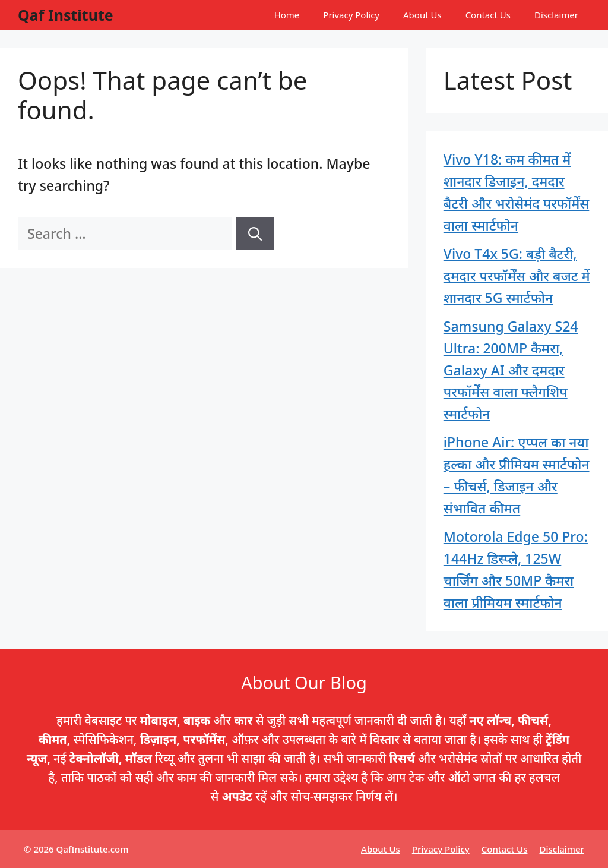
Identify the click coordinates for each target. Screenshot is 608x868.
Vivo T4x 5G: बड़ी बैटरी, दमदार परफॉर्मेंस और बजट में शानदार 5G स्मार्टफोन (517, 276)
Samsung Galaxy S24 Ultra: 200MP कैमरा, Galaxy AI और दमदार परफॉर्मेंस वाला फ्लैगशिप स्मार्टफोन (511, 370)
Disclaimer (556, 15)
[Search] (255, 234)
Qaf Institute (66, 15)
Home (287, 15)
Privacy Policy (351, 15)
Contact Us (488, 15)
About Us (422, 15)
